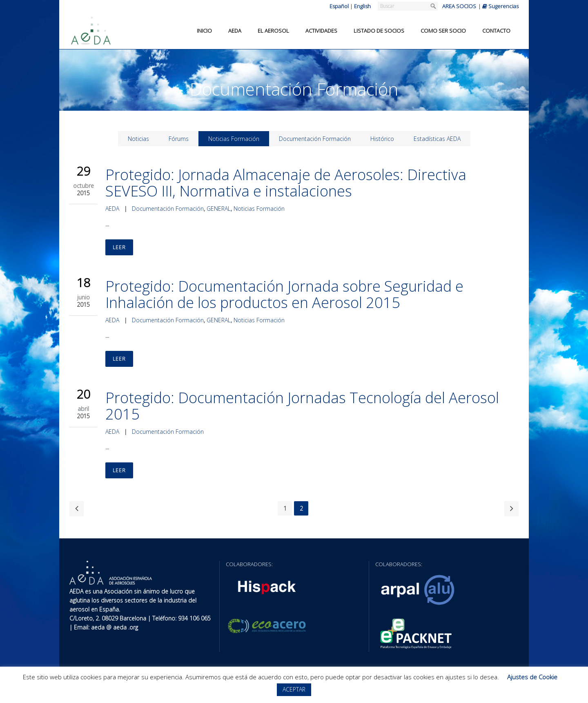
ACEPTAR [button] (294, 689)
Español (339, 6)
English (362, 6)
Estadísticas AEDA (437, 139)
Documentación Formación (315, 139)
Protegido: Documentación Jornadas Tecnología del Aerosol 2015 (302, 406)
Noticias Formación (234, 139)
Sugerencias (500, 6)
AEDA (112, 209)
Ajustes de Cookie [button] (532, 677)
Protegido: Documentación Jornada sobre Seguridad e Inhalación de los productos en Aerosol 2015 (284, 294)
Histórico (382, 139)
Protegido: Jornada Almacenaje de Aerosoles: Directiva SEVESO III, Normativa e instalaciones (286, 183)
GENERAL (219, 209)
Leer (119, 247)
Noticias (138, 139)
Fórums (179, 139)
